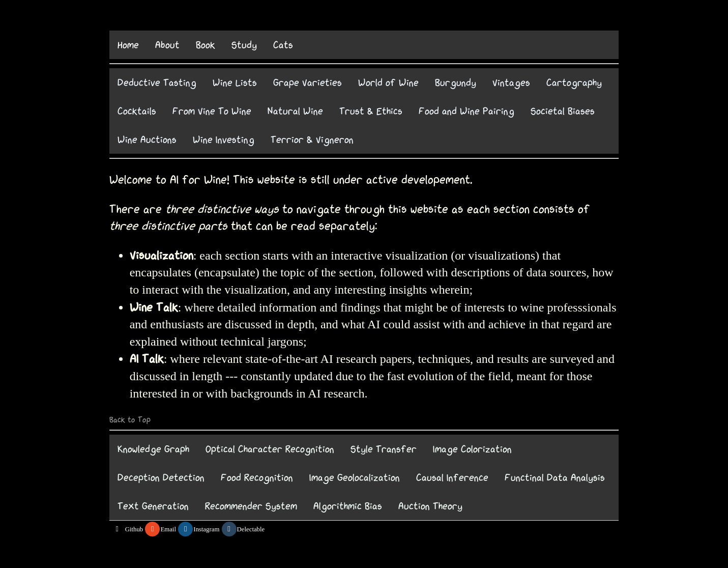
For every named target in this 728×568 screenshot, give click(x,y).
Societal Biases (563, 111)
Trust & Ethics (371, 111)
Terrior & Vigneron (312, 139)
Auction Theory (430, 506)
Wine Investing (224, 139)
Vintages (511, 82)
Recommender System (251, 506)
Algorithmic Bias (348, 506)
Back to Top (130, 420)
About (167, 45)
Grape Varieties (308, 82)
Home (128, 45)
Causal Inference (452, 477)
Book (206, 45)
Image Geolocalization (355, 477)
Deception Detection (161, 477)
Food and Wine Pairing (467, 111)
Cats (283, 45)
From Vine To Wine (212, 111)
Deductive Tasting (157, 82)
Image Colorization (472, 449)
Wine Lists (235, 82)
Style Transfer (384, 449)
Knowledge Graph (153, 449)
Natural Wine (295, 111)
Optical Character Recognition (270, 449)
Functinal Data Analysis (555, 477)
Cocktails (137, 111)
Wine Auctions (147, 139)
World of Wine (388, 82)
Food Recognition (257, 477)
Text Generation (153, 506)
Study (244, 45)
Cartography (574, 82)
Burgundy (456, 82)
